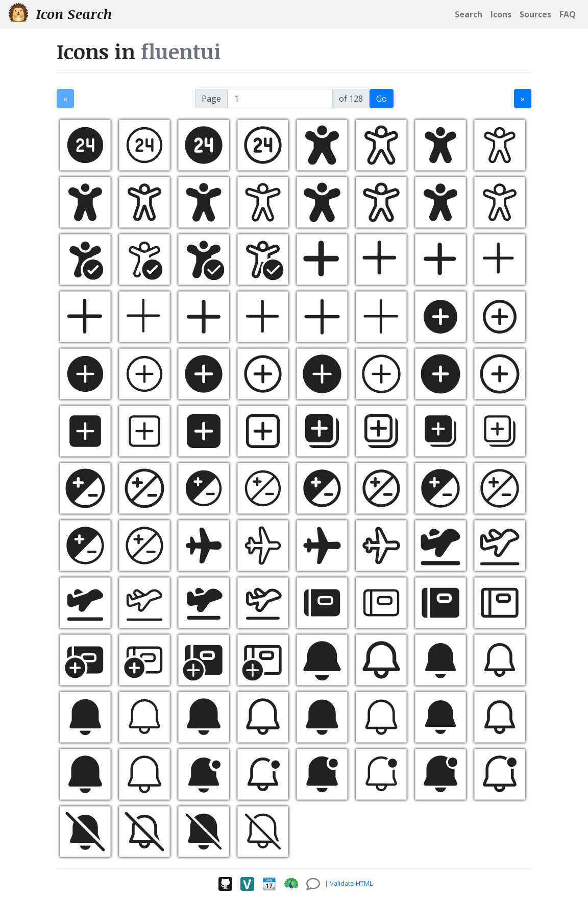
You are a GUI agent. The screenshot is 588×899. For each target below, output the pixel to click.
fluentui (181, 51)
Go (382, 99)
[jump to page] (280, 99)
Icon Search (60, 14)
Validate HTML (351, 883)
